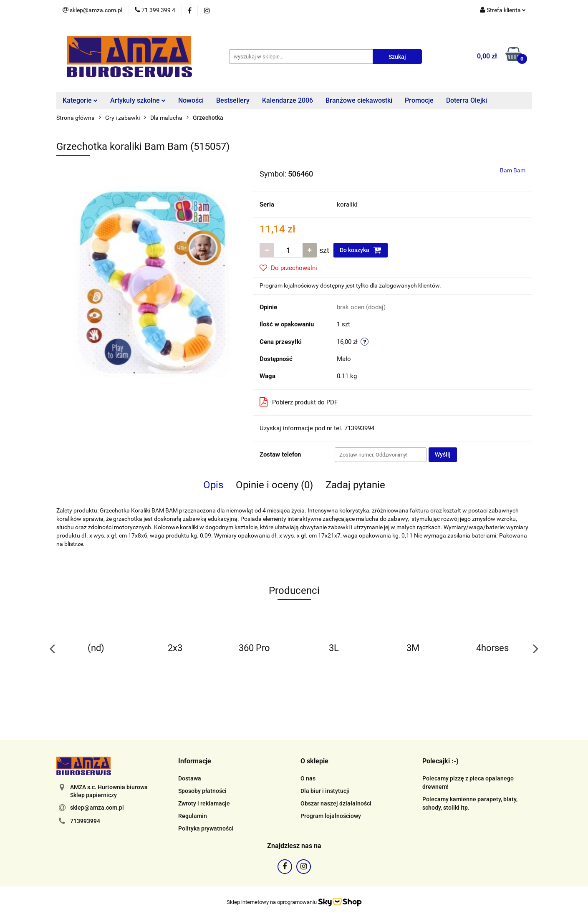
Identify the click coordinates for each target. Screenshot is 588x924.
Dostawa (190, 778)
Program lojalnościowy (331, 816)
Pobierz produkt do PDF (299, 402)
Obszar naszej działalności (336, 803)
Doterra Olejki (467, 100)
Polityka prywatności (206, 828)
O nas (308, 778)
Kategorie (80, 100)
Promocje (419, 100)
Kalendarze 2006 (288, 100)
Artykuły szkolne (138, 100)
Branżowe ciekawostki (359, 100)
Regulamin (193, 816)
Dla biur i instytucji (325, 791)
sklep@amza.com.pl (97, 808)
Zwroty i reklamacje (204, 803)
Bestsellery (233, 100)
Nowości (191, 100)
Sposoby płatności (202, 791)
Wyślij (443, 454)
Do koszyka (361, 250)
